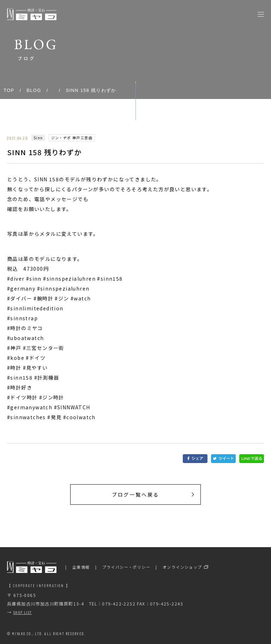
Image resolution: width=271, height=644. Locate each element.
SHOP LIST (23, 612)
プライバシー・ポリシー (126, 567)
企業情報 (81, 567)
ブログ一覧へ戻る (135, 494)
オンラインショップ (182, 567)
